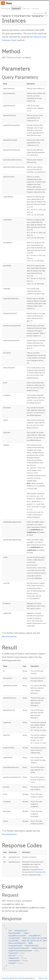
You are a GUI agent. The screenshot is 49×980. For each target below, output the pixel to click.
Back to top (43, 978)
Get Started (5, 8)
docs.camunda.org (21, 978)
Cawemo (35, 8)
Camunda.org (38, 13)
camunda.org (6, 978)
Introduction (38, 872)
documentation (9, 636)
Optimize (26, 8)
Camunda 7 (16, 8)
